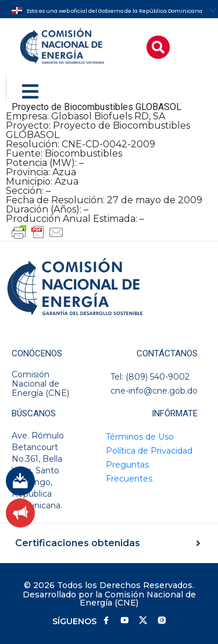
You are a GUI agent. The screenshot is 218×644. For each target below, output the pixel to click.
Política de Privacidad (149, 451)
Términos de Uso (140, 437)
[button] (158, 47)
